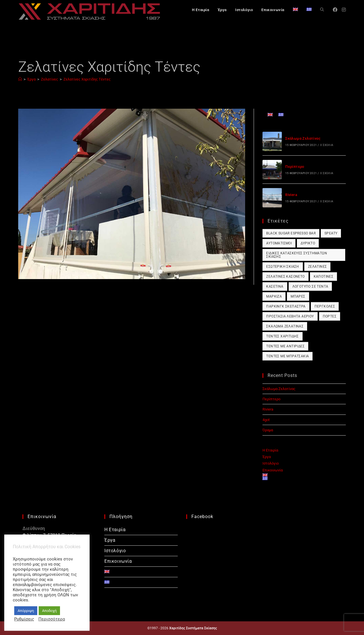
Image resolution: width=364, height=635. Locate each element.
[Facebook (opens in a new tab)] (335, 10)
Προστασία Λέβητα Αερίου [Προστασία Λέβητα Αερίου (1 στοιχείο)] (290, 316)
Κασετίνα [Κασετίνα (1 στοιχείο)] (275, 286)
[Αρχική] (20, 79)
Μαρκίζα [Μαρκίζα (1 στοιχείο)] (274, 296)
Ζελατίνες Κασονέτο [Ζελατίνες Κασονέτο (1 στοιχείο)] (285, 277)
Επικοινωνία (273, 470)
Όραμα (268, 430)
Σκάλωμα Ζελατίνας (303, 138)
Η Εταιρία (270, 450)
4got (266, 420)
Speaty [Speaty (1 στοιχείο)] (331, 233)
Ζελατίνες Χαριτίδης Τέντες (87, 79)
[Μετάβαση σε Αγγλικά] (295, 10)
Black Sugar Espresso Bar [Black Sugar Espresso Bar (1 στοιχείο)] (291, 233)
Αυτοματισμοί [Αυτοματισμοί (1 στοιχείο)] (279, 243)
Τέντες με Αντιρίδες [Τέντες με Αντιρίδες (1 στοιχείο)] (285, 346)
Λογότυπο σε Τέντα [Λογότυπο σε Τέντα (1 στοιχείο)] (310, 286)
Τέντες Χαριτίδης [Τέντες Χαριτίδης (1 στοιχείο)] (282, 336)
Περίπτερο (295, 167)
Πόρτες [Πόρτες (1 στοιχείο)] (330, 316)
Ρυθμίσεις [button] (24, 619)
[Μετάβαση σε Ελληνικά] (281, 115)
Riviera (291, 195)
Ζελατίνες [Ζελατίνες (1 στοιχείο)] (318, 267)
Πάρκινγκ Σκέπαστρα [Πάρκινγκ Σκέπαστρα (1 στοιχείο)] (286, 306)
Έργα (267, 457)
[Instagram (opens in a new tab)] (344, 10)
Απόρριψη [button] (26, 611)
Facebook (202, 517)
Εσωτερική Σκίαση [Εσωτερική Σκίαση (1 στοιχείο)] (283, 267)
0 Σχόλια (327, 145)
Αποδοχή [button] (49, 611)
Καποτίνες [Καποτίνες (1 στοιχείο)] (324, 277)
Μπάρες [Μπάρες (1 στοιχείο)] (298, 296)
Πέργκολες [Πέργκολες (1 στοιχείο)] (325, 306)
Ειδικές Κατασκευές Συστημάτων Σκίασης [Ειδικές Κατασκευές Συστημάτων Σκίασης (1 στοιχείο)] (297, 255)
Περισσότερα (52, 619)
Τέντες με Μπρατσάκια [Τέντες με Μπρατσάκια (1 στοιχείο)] (288, 356)
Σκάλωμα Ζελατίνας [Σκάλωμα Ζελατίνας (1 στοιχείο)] (285, 326)
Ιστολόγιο (271, 463)
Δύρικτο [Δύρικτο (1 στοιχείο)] (308, 243)
